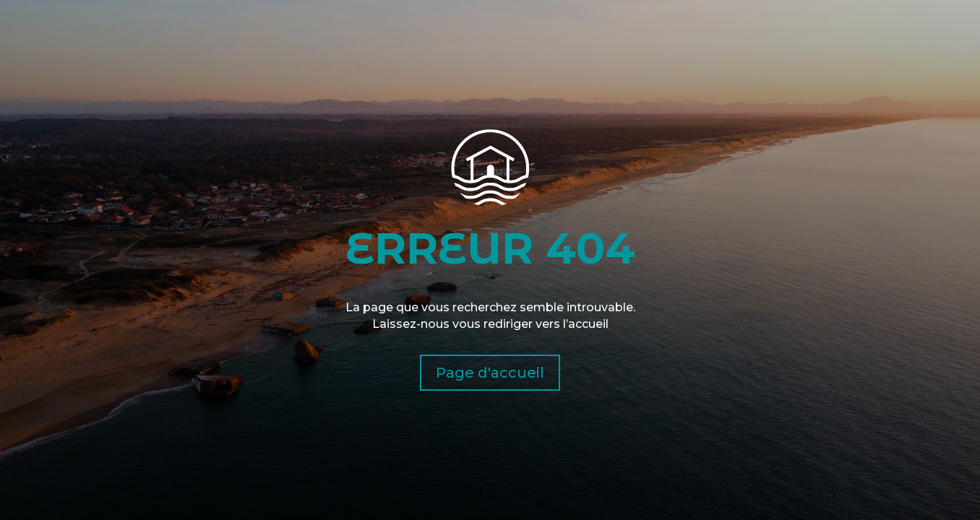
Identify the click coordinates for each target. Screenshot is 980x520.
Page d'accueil (490, 373)
